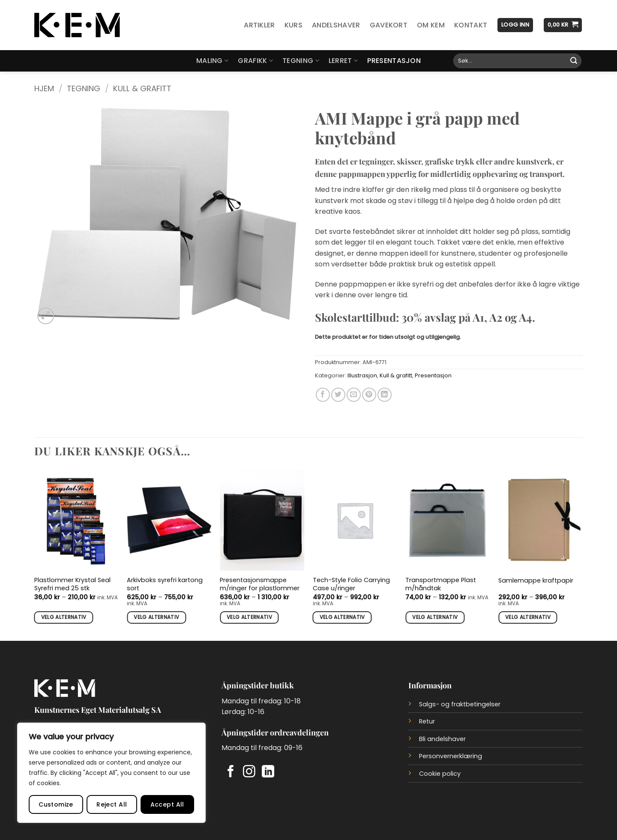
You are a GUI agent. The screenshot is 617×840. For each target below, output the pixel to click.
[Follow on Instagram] (249, 772)
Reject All (112, 804)
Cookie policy (440, 774)
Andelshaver (336, 25)
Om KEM (431, 25)
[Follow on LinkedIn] (268, 772)
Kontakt (471, 25)
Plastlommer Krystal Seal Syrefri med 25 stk (72, 584)
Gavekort (389, 25)
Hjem (44, 88)
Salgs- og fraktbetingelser (460, 704)
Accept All (167, 804)
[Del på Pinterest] (369, 395)
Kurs (294, 25)
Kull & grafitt (142, 88)
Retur (427, 721)
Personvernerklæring (451, 756)
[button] (515, 25)
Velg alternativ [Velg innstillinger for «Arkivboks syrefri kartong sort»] (156, 617)
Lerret (343, 61)
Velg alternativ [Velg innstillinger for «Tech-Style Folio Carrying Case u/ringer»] (342, 617)
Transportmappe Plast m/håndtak (441, 584)
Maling (212, 61)
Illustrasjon (362, 375)
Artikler (259, 25)
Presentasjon (394, 61)
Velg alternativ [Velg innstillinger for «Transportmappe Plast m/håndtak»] (435, 617)
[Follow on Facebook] (231, 772)
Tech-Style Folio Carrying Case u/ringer (351, 584)
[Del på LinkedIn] (385, 395)
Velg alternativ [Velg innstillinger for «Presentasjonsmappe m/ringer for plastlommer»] (249, 617)
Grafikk (255, 61)
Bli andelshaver (442, 739)
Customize (56, 804)
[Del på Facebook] (323, 395)
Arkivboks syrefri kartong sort (165, 584)
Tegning (301, 61)
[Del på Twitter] (338, 395)
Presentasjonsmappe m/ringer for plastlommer (260, 584)
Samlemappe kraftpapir (536, 581)
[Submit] (574, 61)
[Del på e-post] (354, 395)
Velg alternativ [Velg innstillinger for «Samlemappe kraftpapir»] (528, 617)
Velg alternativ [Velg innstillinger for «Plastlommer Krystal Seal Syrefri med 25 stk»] (64, 617)
